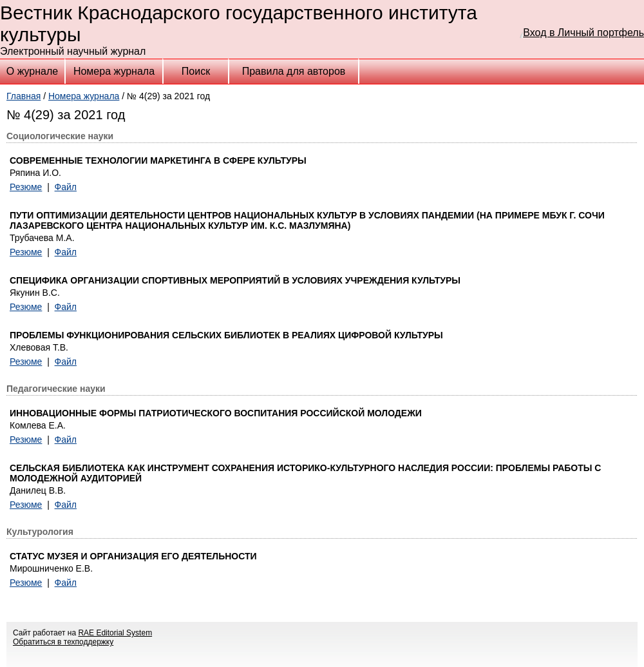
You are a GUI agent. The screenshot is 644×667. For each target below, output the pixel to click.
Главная (24, 96)
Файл (66, 187)
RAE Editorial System (115, 633)
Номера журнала (114, 71)
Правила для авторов (294, 71)
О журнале (32, 71)
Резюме (26, 187)
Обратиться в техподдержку (63, 642)
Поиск (196, 71)
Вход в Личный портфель (583, 33)
